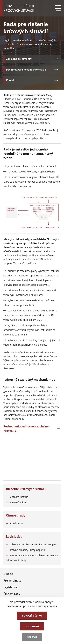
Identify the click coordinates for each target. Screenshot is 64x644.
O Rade (8, 574)
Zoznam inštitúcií (20, 497)
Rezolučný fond (19, 502)
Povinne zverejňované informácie (32, 70)
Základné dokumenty (32, 59)
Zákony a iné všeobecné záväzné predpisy (33, 544)
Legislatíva (10, 587)
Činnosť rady (12, 594)
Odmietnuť (32, 626)
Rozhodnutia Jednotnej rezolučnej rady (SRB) (32, 429)
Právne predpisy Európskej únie (28, 550)
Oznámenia (17, 523)
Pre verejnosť (12, 581)
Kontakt (32, 80)
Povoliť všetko (32, 616)
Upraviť (32, 637)
